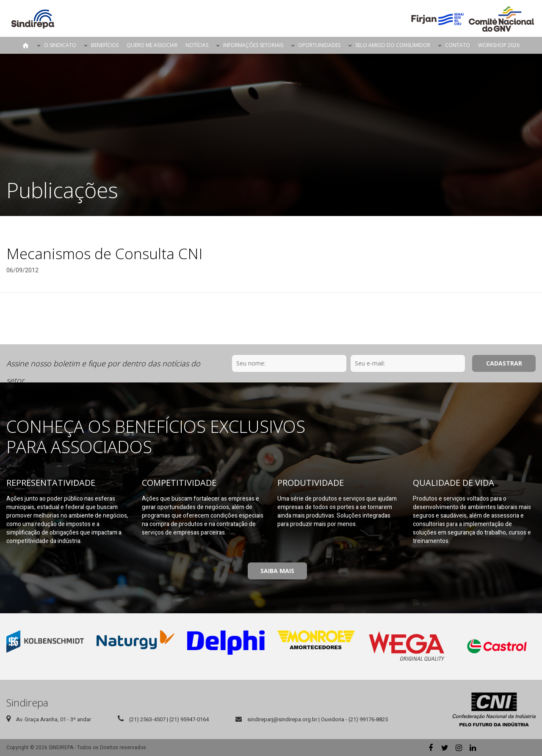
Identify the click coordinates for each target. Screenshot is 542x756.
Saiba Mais (277, 571)
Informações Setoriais (253, 45)
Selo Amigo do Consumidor (393, 45)
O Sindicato (60, 45)
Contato (458, 45)
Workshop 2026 (499, 45)
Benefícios (105, 45)
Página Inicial (26, 45)
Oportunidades (319, 45)
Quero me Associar (152, 45)
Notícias (197, 45)
